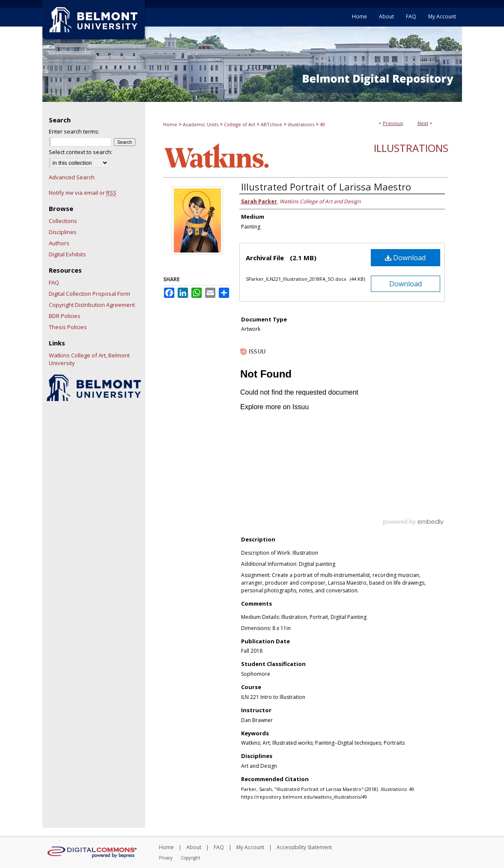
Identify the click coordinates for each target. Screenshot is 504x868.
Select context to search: (81, 152)
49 (322, 124)
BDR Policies (65, 316)
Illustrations (411, 148)
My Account (250, 847)
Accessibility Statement (304, 847)
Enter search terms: (74, 131)
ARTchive (271, 124)
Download (405, 258)
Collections (63, 221)
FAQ (54, 282)
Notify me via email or (83, 193)
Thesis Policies (68, 327)
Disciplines (63, 232)
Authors (59, 243)
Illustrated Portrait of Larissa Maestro (326, 187)
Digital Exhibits (67, 254)
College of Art (240, 124)
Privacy (166, 858)
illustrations (301, 124)
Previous (393, 123)
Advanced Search (72, 177)
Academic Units (201, 124)
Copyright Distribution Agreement (92, 305)
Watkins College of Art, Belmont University (89, 359)
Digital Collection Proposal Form (89, 294)
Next (423, 123)
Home (170, 124)
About (194, 847)
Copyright (191, 858)
